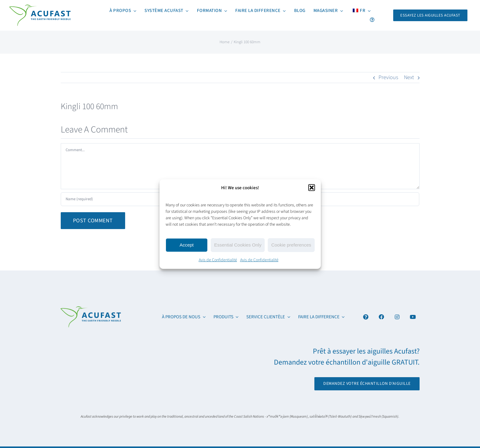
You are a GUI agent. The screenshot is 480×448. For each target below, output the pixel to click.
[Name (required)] (119, 199)
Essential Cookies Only (238, 245)
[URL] (361, 199)
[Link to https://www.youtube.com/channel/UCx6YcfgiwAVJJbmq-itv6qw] (413, 317)
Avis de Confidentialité (218, 260)
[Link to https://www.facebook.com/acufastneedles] (381, 317)
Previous (388, 77)
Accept (186, 245)
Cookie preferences (291, 245)
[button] (312, 188)
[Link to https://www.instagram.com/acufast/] (397, 317)
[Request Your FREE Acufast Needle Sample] (430, 15)
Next (409, 77)
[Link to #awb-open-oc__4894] (366, 317)
